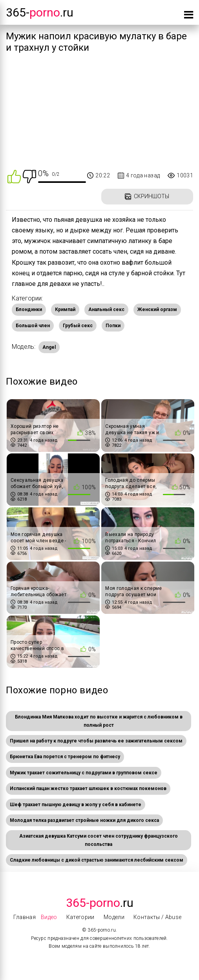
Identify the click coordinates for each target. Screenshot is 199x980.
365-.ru (40, 12)
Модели (114, 917)
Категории (80, 917)
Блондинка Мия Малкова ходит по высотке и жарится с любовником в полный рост (99, 721)
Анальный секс (106, 309)
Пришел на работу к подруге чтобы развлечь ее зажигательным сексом (96, 741)
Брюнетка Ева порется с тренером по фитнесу (65, 757)
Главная (24, 917)
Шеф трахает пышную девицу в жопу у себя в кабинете (76, 805)
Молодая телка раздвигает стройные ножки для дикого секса (84, 820)
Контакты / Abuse (158, 917)
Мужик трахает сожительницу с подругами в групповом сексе (84, 773)
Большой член (33, 326)
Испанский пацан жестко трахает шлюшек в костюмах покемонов (88, 788)
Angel (49, 347)
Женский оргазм (157, 309)
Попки (113, 326)
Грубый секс (78, 326)
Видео (49, 917)
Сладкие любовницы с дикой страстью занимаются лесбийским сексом (97, 860)
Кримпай (65, 309)
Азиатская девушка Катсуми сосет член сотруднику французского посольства (99, 840)
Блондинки (29, 309)
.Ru (100, 903)
